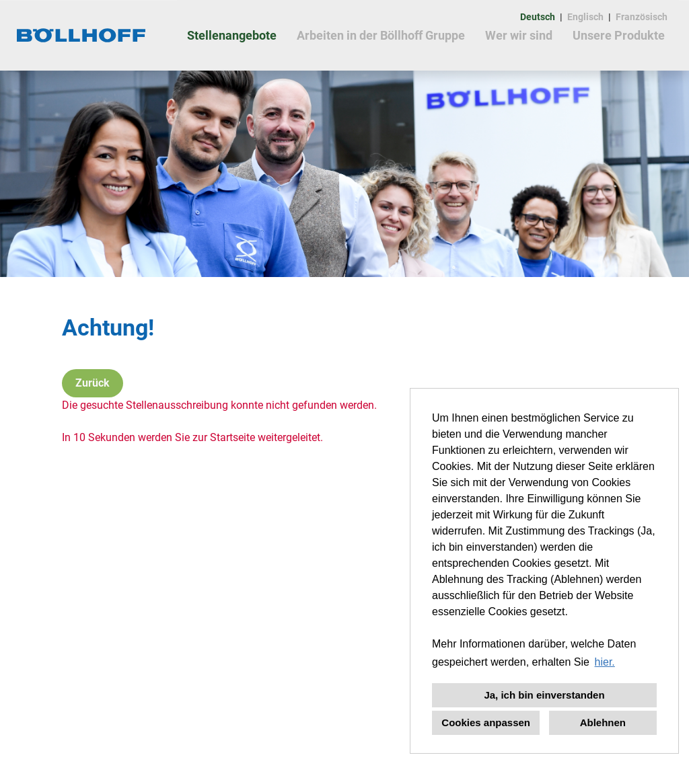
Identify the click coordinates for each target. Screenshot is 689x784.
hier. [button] (605, 662)
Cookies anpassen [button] (486, 722)
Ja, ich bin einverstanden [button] (544, 695)
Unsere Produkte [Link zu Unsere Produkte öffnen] (619, 35)
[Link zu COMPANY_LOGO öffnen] (82, 35)
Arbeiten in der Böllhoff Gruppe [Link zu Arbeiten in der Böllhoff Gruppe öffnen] (381, 35)
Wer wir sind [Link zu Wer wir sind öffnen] (519, 35)
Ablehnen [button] (603, 722)
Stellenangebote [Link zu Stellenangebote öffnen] (232, 35)
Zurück (93, 383)
